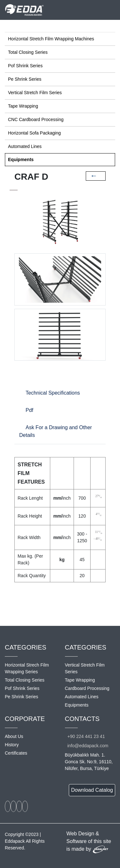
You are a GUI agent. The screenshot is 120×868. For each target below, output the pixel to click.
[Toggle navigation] (111, 10)
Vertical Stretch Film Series (35, 93)
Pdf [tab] (29, 410)
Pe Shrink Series (25, 79)
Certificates (16, 753)
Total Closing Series (28, 52)
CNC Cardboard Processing (36, 119)
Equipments (21, 160)
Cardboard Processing (87, 688)
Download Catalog (92, 790)
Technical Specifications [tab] (53, 393)
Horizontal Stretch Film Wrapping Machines (51, 39)
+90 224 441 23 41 (86, 736)
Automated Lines (25, 146)
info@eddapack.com (88, 746)
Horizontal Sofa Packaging (34, 133)
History (12, 745)
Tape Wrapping (23, 106)
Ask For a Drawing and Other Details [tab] (56, 431)
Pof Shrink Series (25, 66)
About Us (14, 736)
